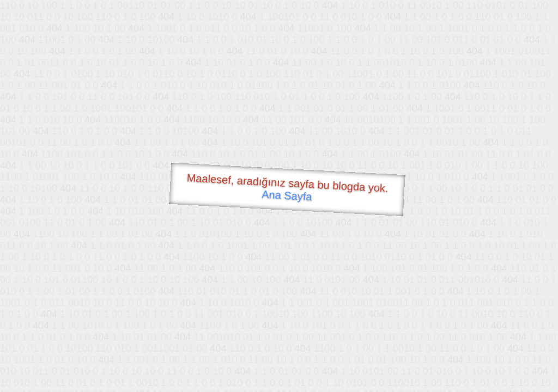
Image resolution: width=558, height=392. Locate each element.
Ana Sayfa (287, 196)
